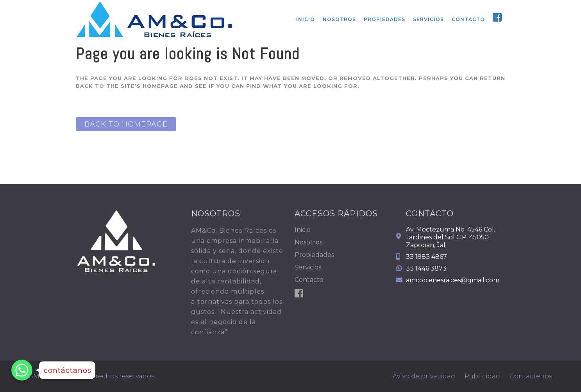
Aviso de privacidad (424, 376)
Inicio (303, 230)
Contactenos (531, 376)
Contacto (309, 280)
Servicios (308, 267)
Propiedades (314, 255)
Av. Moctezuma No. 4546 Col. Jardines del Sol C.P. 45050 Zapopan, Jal (450, 237)
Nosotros (308, 242)
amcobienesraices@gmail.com (453, 280)
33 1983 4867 (426, 257)
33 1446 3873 (426, 268)
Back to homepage (126, 124)
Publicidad (482, 376)
